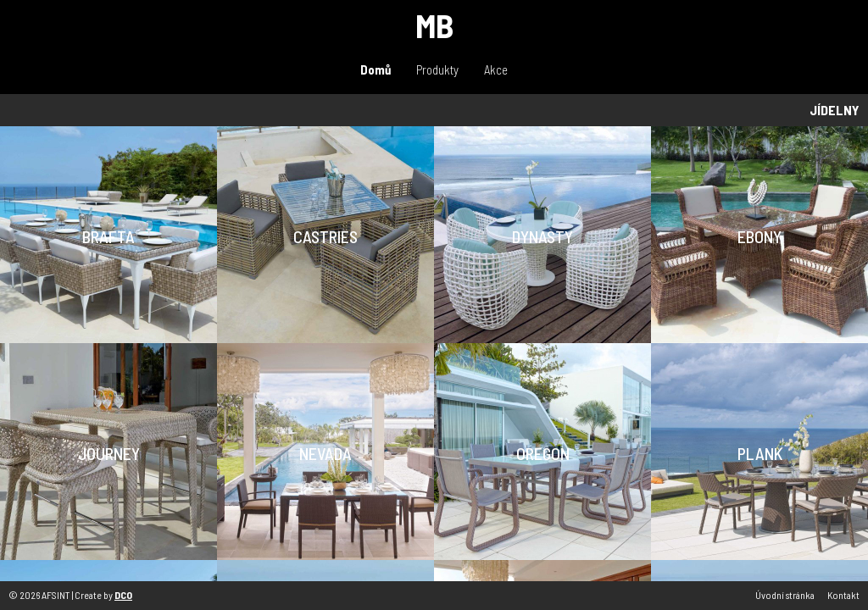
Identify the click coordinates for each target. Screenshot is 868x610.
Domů (376, 69)
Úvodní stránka (785, 595)
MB (434, 25)
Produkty (437, 69)
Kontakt (843, 595)
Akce (496, 69)
